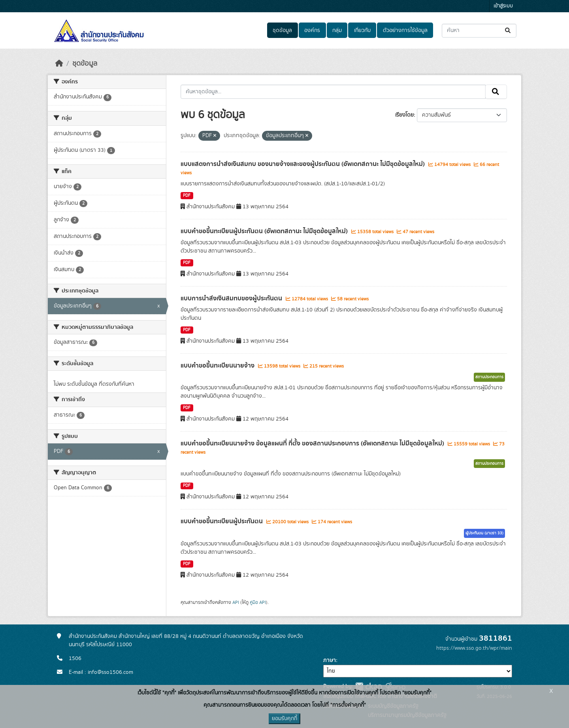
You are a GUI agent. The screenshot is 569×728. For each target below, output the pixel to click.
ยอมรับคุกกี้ (284, 719)
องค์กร (312, 30)
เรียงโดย (404, 115)
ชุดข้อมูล (282, 30)
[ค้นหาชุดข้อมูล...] (479, 31)
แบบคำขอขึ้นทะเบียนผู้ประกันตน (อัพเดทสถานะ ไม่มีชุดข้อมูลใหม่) (265, 231)
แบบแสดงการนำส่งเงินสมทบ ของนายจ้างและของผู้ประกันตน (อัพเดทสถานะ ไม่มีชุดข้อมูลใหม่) (303, 164)
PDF (187, 196)
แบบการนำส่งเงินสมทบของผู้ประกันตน (232, 298)
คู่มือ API (258, 602)
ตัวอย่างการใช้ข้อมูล (405, 30)
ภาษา (330, 660)
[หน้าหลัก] (59, 64)
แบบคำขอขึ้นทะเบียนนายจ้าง (218, 366)
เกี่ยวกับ (362, 30)
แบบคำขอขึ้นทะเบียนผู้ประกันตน (222, 521)
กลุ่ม (337, 30)
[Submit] (508, 31)
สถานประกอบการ (489, 377)
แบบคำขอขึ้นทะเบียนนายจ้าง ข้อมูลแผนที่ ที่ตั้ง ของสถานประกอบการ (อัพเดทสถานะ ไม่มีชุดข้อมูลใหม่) (313, 443)
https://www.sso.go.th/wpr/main (474, 648)
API (236, 602)
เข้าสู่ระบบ (503, 6)
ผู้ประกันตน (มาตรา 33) (484, 533)
